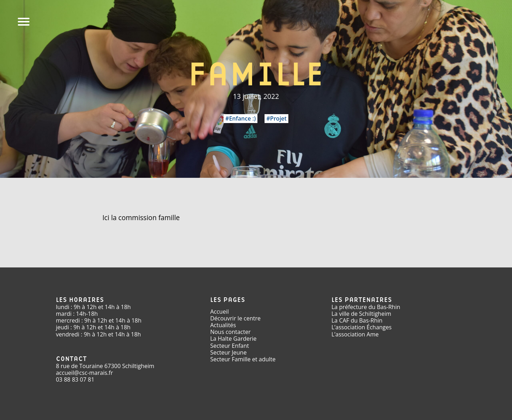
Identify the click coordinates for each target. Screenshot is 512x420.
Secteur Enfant (230, 346)
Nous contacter (230, 332)
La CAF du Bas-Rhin (357, 320)
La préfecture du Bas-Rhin (366, 307)
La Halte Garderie (233, 339)
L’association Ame (355, 334)
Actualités (223, 325)
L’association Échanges (361, 327)
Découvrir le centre (235, 318)
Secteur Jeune (228, 352)
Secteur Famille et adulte (243, 359)
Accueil (219, 312)
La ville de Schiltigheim (361, 314)
